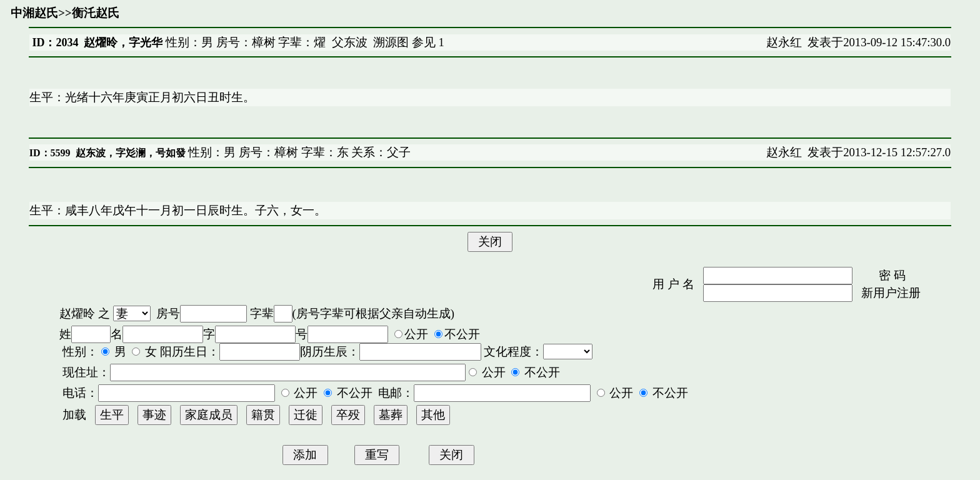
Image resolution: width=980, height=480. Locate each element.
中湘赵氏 (34, 13)
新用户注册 (891, 293)
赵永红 (784, 42)
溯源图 (391, 42)
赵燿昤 (77, 313)
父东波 (350, 42)
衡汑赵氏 (96, 13)
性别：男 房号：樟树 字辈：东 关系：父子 (298, 152)
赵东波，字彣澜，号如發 (131, 153)
